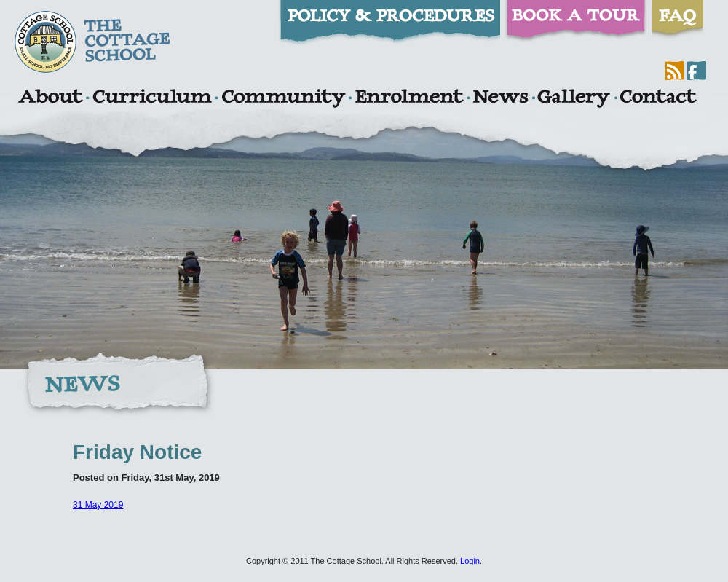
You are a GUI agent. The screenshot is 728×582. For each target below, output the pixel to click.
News (500, 98)
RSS (675, 71)
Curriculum (152, 98)
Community (283, 98)
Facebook (697, 71)
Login (470, 561)
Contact (658, 98)
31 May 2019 (98, 505)
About (50, 98)
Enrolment (409, 98)
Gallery (574, 98)
